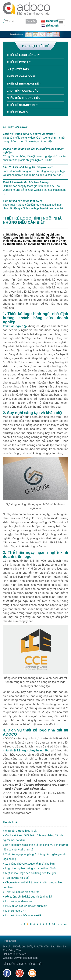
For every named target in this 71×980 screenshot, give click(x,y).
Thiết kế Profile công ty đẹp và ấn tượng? (29, 134)
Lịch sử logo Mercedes (18, 901)
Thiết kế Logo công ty (23, 55)
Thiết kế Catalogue (21, 76)
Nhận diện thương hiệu (24, 98)
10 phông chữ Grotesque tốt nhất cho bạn (29, 864)
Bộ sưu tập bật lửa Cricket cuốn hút (25, 906)
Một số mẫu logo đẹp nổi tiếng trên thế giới (29, 873)
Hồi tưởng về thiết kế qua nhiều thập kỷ (27, 897)
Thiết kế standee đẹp (22, 105)
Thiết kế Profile (19, 62)
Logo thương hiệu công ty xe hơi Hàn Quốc (30, 868)
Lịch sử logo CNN (15, 911)
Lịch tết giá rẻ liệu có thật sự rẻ (23, 201)
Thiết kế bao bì (18, 112)
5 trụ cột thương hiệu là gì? (20, 831)
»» (65, 924)
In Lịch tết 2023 (18, 69)
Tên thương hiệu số (16, 878)
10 (54, 924)
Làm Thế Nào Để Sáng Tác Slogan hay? (28, 167)
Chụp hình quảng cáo (23, 91)
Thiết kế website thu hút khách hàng (26, 182)
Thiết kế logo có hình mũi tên (21, 892)
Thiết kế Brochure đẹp (24, 84)
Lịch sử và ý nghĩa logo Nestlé (22, 915)
